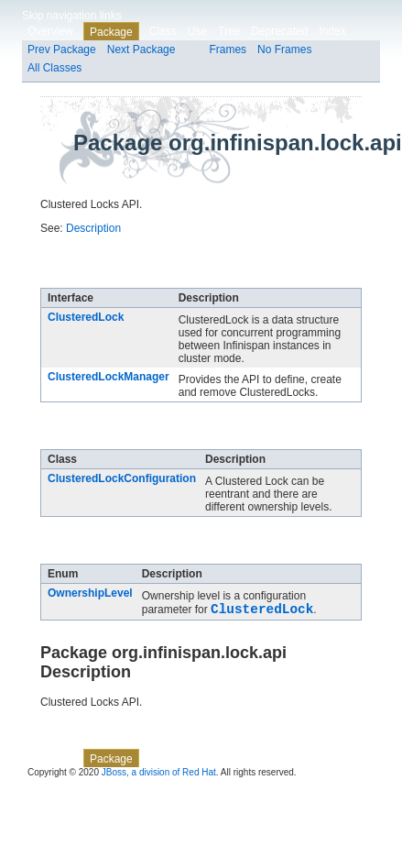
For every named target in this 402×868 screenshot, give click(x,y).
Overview (50, 31)
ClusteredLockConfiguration (122, 478)
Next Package (141, 49)
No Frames (284, 49)
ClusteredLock (86, 317)
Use (197, 31)
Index (332, 31)
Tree (229, 31)
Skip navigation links (72, 16)
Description (93, 228)
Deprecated (279, 31)
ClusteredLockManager (109, 377)
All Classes (54, 68)
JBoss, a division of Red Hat (159, 775)
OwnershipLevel (90, 593)
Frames (228, 49)
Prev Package (62, 49)
